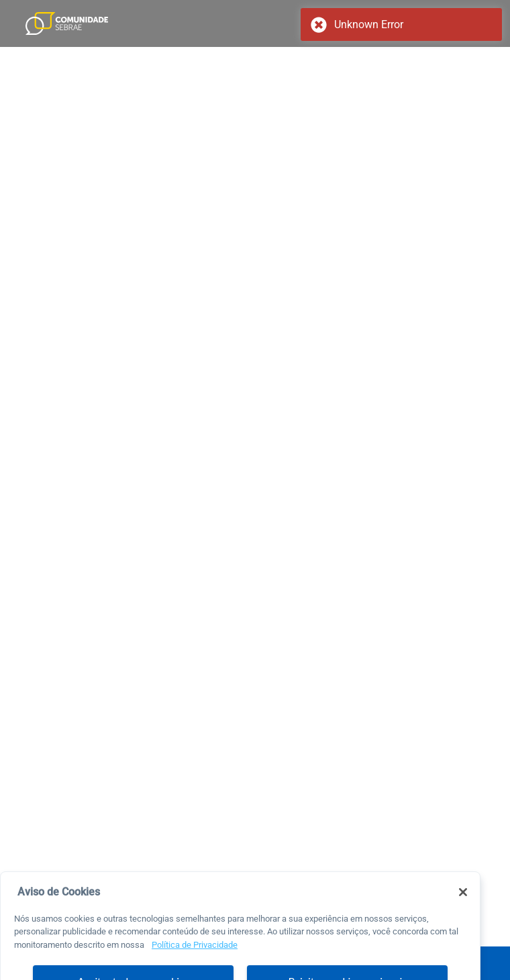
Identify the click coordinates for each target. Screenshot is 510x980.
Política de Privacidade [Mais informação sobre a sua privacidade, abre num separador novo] (195, 956)
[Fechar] (463, 903)
